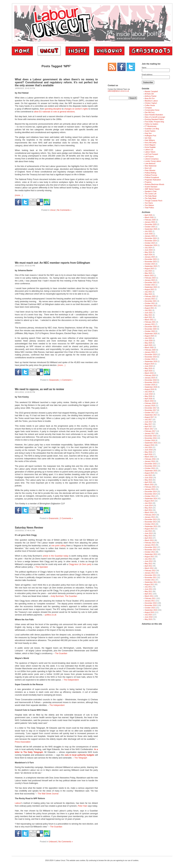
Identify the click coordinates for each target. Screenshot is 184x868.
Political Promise (151, 175)
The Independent (71, 680)
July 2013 (148, 531)
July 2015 (148, 475)
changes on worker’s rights (76, 109)
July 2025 (148, 231)
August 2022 (149, 289)
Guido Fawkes (150, 131)
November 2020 (151, 329)
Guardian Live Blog (152, 129)
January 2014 (150, 517)
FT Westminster (151, 126)
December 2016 (151, 436)
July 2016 (148, 447)
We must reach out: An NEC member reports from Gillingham (53, 263)
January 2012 (150, 573)
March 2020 (149, 348)
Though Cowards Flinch (154, 201)
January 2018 (150, 406)
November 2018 (151, 382)
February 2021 (150, 322)
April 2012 (148, 566)
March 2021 (149, 320)
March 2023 (149, 276)
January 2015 (150, 489)
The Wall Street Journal (48, 794)
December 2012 (151, 547)
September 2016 (151, 443)
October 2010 (150, 608)
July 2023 (148, 271)
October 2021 (150, 303)
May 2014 (148, 508)
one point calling (58, 546)
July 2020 (148, 338)
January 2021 (150, 324)
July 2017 (148, 420)
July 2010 (148, 615)
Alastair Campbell (151, 92)
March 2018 (149, 401)
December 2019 (151, 355)
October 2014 (150, 496)
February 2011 (150, 598)
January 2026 (150, 222)
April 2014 (148, 510)
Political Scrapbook (152, 177)
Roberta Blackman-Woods (155, 184)
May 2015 (148, 480)
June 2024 (149, 250)
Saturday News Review (29, 528)
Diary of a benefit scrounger (155, 117)
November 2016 (151, 438)
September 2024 (151, 245)
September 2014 (151, 499)
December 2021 (151, 301)
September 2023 (151, 266)
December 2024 (151, 238)
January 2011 (150, 601)
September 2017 (151, 415)
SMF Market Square (152, 189)
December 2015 (151, 464)
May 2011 (148, 591)
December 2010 (151, 603)
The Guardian (61, 653)
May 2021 (148, 315)
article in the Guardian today (56, 556)
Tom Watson (149, 205)
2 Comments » (66, 518)
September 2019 (151, 361)
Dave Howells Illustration (154, 115)
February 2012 (150, 571)
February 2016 (150, 459)
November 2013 (151, 522)
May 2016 (148, 452)
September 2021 (151, 306)
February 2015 (150, 487)
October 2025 (150, 227)
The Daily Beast (151, 196)
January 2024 (150, 257)
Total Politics (149, 208)
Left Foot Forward (151, 154)
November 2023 (151, 262)
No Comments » (64, 210)
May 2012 (148, 564)
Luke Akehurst (150, 164)
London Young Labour (153, 161)
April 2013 (148, 538)
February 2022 (150, 296)
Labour (18, 803)
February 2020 (150, 350)
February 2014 (150, 515)
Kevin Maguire (150, 145)
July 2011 (148, 587)
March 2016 (149, 457)
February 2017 (150, 431)
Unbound (53, 842)
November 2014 (151, 494)
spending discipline (53, 109)
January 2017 (150, 434)
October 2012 (150, 552)
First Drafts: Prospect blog (154, 122)
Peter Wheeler (150, 170)
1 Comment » (66, 380)
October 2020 (150, 331)
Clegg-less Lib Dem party (80, 564)
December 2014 (151, 492)
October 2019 (150, 359)
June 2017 (149, 422)
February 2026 (150, 220)
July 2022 (148, 292)
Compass (148, 108)
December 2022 (151, 283)
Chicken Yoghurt (151, 103)
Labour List (149, 150)
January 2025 (150, 236)
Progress (148, 182)
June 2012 (149, 561)
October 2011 (150, 580)
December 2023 (151, 259)
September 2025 (151, 229)
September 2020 (151, 334)
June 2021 (149, 313)
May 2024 (148, 252)
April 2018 (148, 399)
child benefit (82, 638)
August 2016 (149, 445)
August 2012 (149, 557)
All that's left (149, 94)
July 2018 (148, 392)
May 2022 (148, 294)
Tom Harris (149, 203)
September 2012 (151, 554)
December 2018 (151, 380)
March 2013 (149, 540)
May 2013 (148, 536)
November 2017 (151, 410)
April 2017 (148, 427)
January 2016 (150, 461)
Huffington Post (150, 136)
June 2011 (149, 589)
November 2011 (151, 578)
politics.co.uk (51, 615)
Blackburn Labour (151, 101)
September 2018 (151, 387)
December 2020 (151, 327)
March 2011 (149, 596)
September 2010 (151, 610)
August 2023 (149, 269)
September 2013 (151, 526)
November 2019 (151, 357)
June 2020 (149, 341)
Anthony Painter (151, 96)
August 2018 (149, 389)
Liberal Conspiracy (152, 159)
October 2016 (150, 440)
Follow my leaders (152, 124)
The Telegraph (81, 758)
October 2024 (150, 243)
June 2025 (149, 234)
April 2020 (148, 345)
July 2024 (148, 248)
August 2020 (149, 336)
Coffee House (150, 105)
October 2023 (150, 264)
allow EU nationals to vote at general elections (54, 112)
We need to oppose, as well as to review (39, 389)
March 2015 (149, 485)
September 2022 (151, 287)
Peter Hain (83, 806)
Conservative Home (152, 110)
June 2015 (149, 478)
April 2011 (148, 594)
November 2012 (151, 550)
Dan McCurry (150, 112)
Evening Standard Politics (154, 119)
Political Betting (150, 173)
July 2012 (148, 559)
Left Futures (149, 157)
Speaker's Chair (151, 191)
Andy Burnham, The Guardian (64, 596)
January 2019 (150, 378)
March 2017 (149, 429)
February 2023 (150, 278)
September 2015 (151, 471)
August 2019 (149, 364)
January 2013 (150, 545)
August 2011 (149, 585)
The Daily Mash (151, 198)
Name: (144, 68)
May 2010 (148, 619)
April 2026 (148, 215)
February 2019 (150, 375)
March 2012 (149, 568)
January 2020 (150, 352)
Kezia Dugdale (150, 147)
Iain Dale (148, 138)
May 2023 (148, 273)
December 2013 (151, 519)
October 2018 (150, 385)
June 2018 (149, 394)
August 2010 (149, 612)
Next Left (148, 168)
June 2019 (149, 366)
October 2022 (150, 285)
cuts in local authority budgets (79, 755)
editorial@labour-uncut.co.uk (118, 91)
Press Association (23, 742)
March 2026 (149, 217)
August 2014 (149, 501)
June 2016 (149, 450)
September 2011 (151, 582)
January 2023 (150, 280)
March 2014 (149, 512)
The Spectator (42, 567)
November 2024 (151, 241)
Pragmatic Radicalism (153, 180)
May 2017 (148, 424)
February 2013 (150, 543)
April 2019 (148, 371)
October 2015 (150, 468)
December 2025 (151, 224)
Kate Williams (150, 140)
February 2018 (150, 403)
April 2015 (148, 482)
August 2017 (149, 417)
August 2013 (149, 529)
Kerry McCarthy (151, 143)
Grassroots (54, 380)
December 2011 (151, 575)
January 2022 (150, 299)
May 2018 (148, 396)
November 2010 (151, 605)
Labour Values (150, 152)
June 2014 (149, 506)
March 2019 (149, 373)
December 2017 (151, 408)
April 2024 (148, 255)
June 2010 (149, 617)
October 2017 (150, 413)
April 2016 (148, 454)
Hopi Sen (148, 133)
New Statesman (151, 166)
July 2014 (148, 503)
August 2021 (149, 308)
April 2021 (148, 317)
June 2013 (149, 533)
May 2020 (148, 343)
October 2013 (150, 524)
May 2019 (148, 368)
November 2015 (151, 466)
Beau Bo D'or (150, 98)
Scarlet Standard (151, 187)
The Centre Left (151, 194)
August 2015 (149, 473)
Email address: (147, 75)
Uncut (53, 210)
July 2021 (148, 310)
